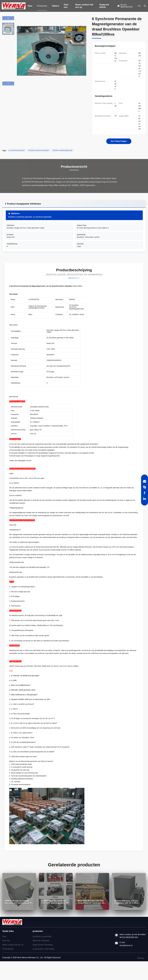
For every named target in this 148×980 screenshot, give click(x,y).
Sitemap (141, 958)
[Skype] (145, 487)
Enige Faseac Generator (43, 945)
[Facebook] (145, 493)
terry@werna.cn (126, 945)
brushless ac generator (42, 936)
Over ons (66, 6)
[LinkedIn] (145, 499)
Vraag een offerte (104, 6)
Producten (42, 6)
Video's (55, 6)
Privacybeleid (8, 949)
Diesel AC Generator (41, 941)
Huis (30, 6)
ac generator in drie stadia (43, 949)
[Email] (145, 481)
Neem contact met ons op (84, 6)
